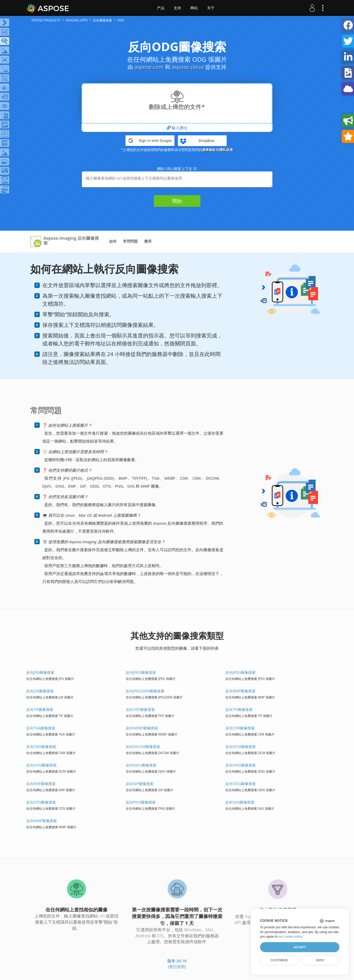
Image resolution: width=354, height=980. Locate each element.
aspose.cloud (188, 67)
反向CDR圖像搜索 (240, 728)
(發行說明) (177, 966)
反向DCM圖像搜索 (241, 747)
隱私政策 (226, 150)
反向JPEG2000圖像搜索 (145, 691)
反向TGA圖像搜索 (41, 728)
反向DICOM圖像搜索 (143, 747)
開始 (177, 201)
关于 (211, 8)
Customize (279, 960)
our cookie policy (290, 937)
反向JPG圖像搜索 (40, 672)
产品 (161, 8)
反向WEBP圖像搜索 (142, 728)
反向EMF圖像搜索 (41, 784)
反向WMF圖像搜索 (42, 821)
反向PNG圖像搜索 (141, 802)
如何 (113, 241)
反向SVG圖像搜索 (240, 802)
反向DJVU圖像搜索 (141, 765)
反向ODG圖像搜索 (241, 784)
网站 (194, 8)
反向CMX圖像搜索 (41, 747)
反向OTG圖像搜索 (41, 802)
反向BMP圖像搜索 (240, 691)
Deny (320, 960)
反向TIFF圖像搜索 (140, 709)
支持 (177, 8)
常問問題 (130, 241)
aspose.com (149, 67)
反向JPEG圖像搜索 (141, 672)
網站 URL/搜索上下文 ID (177, 169)
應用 (148, 241)
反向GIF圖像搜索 (140, 784)
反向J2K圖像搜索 (40, 691)
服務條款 (209, 150)
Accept (300, 947)
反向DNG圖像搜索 (241, 765)
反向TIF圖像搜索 (40, 709)
